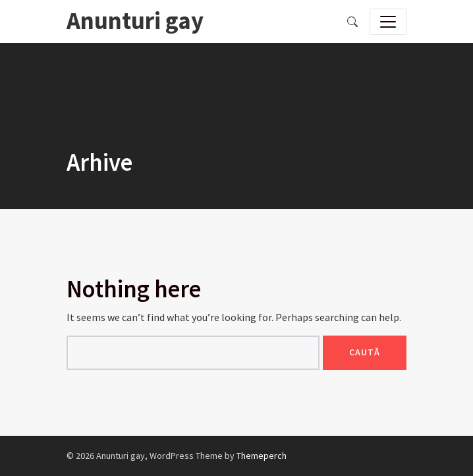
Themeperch (262, 456)
